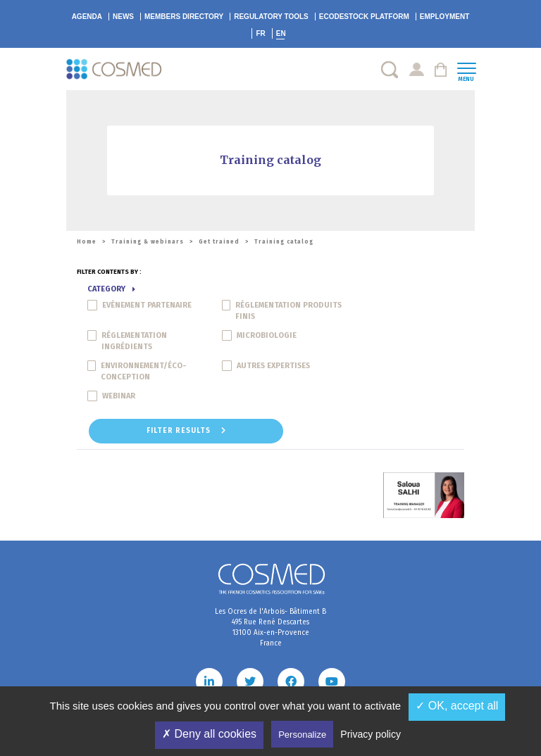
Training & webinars (148, 242)
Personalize (302, 735)
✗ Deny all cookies (209, 734)
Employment (445, 17)
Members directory (184, 17)
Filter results (186, 431)
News (123, 17)
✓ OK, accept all (457, 706)
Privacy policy (371, 734)
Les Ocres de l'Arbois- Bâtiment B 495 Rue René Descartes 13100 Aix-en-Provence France (270, 628)
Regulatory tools (271, 17)
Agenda (87, 17)
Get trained (219, 242)
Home (87, 242)
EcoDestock (364, 17)
